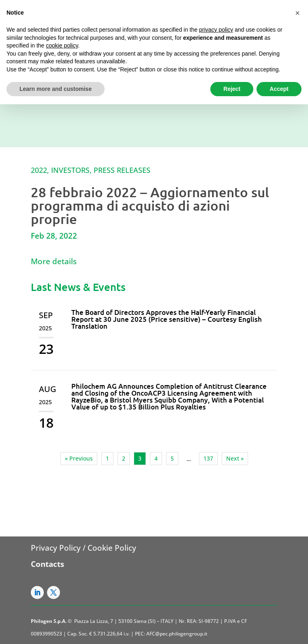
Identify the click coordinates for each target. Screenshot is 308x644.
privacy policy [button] (216, 30)
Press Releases (122, 170)
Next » (235, 458)
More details (54, 261)
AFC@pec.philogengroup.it (177, 634)
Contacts (47, 564)
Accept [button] (279, 89)
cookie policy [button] (62, 45)
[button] (297, 13)
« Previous (79, 458)
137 (208, 458)
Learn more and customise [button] (56, 89)
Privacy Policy (56, 548)
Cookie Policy (112, 548)
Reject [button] (232, 89)
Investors (70, 170)
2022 (39, 170)
